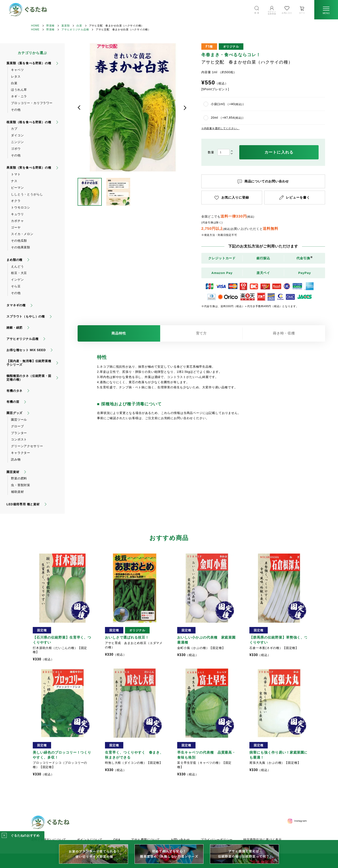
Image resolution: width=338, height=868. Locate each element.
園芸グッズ (14, 413)
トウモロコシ (21, 207)
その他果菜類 (21, 247)
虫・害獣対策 (21, 485)
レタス (16, 76)
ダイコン (17, 135)
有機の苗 (13, 402)
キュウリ (17, 214)
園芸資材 (13, 472)
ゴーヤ (16, 227)
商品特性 (119, 333)
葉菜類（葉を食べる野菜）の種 (29, 63)
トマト (16, 174)
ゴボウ (16, 149)
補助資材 (17, 492)
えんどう (17, 266)
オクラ (16, 201)
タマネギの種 (16, 305)
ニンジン (17, 142)
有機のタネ (14, 391)
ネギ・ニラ (19, 96)
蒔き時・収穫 (284, 333)
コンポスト (19, 439)
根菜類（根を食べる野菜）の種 (29, 122)
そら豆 (16, 286)
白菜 (79, 26)
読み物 (16, 459)
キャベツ (17, 70)
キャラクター (21, 453)
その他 (16, 110)
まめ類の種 (14, 260)
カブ (14, 129)
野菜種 (50, 26)
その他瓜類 (19, 241)
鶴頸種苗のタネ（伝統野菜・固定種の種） (29, 378)
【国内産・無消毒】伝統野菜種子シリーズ (29, 363)
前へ (79, 108)
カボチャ (17, 221)
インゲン (17, 280)
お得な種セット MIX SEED (26, 350)
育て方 (201, 333)
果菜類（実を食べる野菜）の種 (29, 168)
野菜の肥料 (19, 478)
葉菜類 (66, 26)
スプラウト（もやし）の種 (26, 316)
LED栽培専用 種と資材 (23, 504)
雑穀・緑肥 (14, 328)
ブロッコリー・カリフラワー (32, 103)
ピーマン (17, 188)
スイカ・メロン (22, 234)
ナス (14, 181)
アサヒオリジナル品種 (75, 30)
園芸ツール (19, 420)
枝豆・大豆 (19, 273)
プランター (19, 433)
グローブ (17, 426)
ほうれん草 (19, 90)
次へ (185, 108)
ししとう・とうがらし (27, 194)
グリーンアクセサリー (27, 446)
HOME (35, 26)
